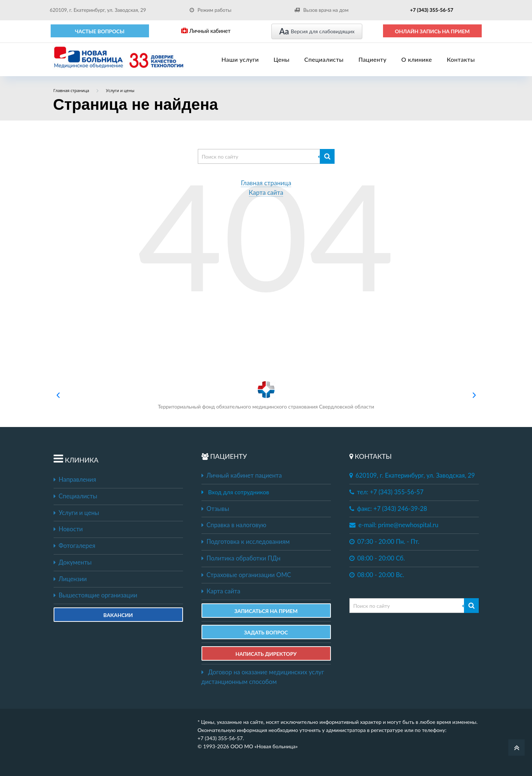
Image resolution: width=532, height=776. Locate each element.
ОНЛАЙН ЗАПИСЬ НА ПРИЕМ (432, 31)
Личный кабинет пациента (242, 475)
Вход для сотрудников (239, 492)
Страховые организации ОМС (246, 575)
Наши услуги (240, 59)
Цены (282, 59)
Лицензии (70, 579)
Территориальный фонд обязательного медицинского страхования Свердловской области (266, 395)
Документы (73, 562)
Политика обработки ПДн (241, 558)
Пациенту (372, 59)
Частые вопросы (100, 31)
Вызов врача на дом (321, 10)
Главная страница (266, 183)
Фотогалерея (74, 546)
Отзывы (215, 509)
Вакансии (118, 615)
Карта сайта (266, 193)
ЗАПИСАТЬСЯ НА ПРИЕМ (266, 611)
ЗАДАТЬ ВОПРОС (266, 632)
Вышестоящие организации (96, 595)
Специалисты (324, 59)
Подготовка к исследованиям (246, 542)
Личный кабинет (206, 31)
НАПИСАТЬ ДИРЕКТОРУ (266, 654)
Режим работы (211, 10)
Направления (75, 480)
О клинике (417, 59)
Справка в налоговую (234, 525)
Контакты (461, 59)
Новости (68, 529)
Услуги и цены (76, 513)
